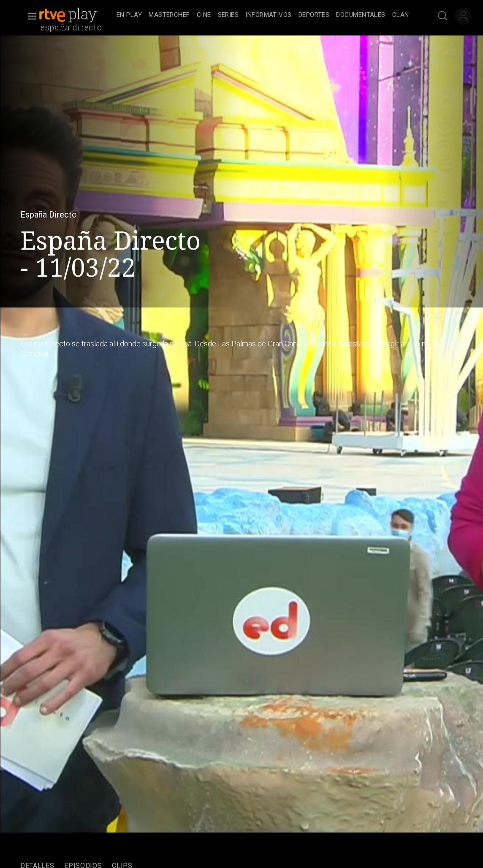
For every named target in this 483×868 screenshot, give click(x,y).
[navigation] (263, 15)
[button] (30, 16)
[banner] (76, 15)
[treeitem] (129, 15)
